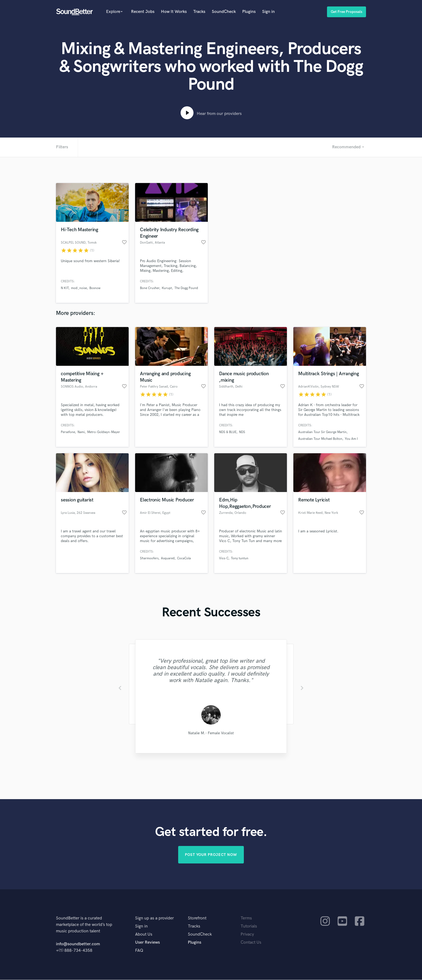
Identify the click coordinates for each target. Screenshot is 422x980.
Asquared (168, 558)
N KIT (65, 288)
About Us (144, 935)
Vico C (224, 558)
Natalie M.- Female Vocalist (211, 733)
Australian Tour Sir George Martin (322, 432)
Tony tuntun (240, 558)
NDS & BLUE (228, 432)
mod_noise (79, 288)
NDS (242, 432)
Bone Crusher (150, 288)
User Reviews (147, 943)
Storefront (197, 918)
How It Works (174, 12)
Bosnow (95, 288)
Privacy (247, 935)
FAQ (139, 951)
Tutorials (249, 927)
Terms (246, 918)
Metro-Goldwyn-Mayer (104, 432)
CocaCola (184, 558)
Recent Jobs (143, 12)
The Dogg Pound (186, 288)
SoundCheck (224, 12)
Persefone (68, 432)
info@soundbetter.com (78, 944)
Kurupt (167, 288)
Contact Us (251, 943)
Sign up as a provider (154, 918)
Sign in (268, 12)
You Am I (351, 439)
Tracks (199, 12)
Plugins (249, 12)
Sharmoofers (149, 558)
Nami (81, 432)
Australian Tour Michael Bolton (320, 439)
